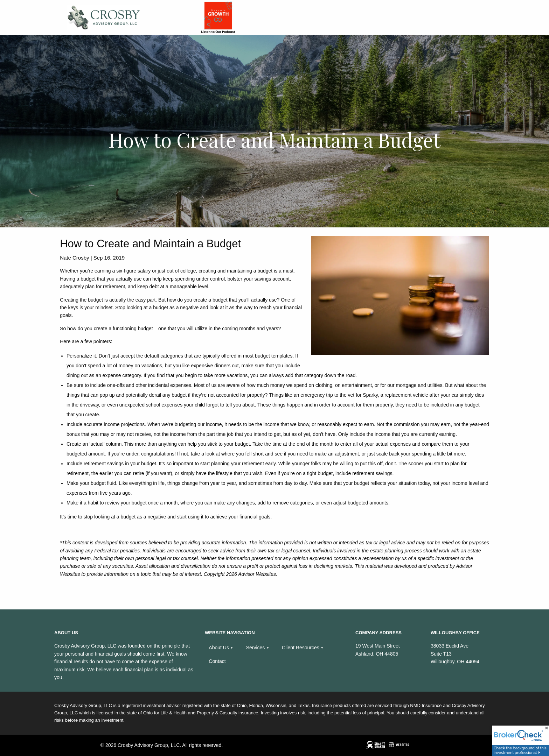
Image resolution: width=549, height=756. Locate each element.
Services (256, 648)
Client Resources (301, 648)
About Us (219, 648)
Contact (217, 661)
